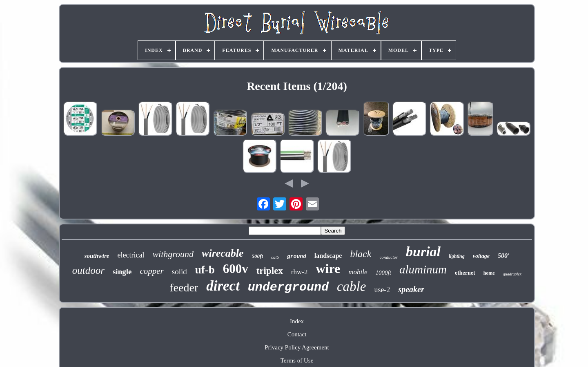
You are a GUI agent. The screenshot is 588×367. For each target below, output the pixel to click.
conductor (389, 257)
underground (288, 287)
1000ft (383, 273)
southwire (97, 256)
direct (223, 286)
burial (423, 252)
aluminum (423, 269)
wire (328, 269)
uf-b (205, 270)
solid (179, 272)
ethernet (465, 273)
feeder (184, 288)
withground (173, 254)
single (122, 272)
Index (297, 321)
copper (151, 271)
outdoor (88, 270)
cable (351, 286)
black (361, 254)
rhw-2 (300, 272)
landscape (328, 256)
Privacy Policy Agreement (297, 347)
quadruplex (512, 274)
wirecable (223, 253)
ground (297, 256)
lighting (457, 256)
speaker (411, 289)
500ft (257, 256)
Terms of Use (297, 360)
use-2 (382, 290)
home (489, 273)
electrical (131, 255)
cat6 (275, 257)
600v (236, 269)
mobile (358, 272)
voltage (481, 256)
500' (503, 256)
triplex (270, 271)
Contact (297, 334)
